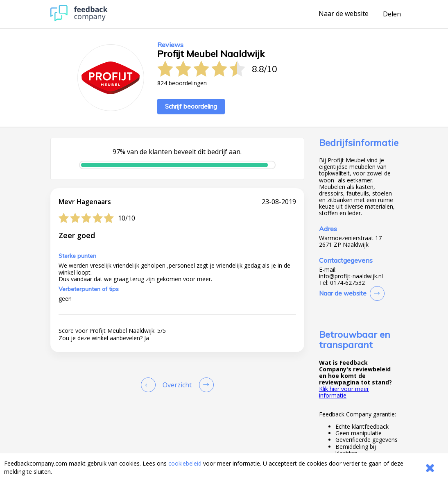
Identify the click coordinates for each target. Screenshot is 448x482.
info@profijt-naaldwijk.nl (351, 276)
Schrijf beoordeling (191, 106)
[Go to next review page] (205, 385)
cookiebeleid (185, 463)
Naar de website (344, 14)
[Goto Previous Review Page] (150, 385)
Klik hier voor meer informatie (344, 392)
